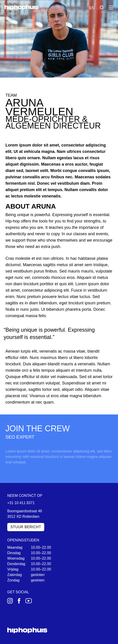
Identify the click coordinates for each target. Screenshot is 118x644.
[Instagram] (10, 601)
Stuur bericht (26, 527)
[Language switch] (92, 8)
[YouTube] (29, 601)
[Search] (102, 8)
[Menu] (111, 8)
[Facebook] (19, 601)
